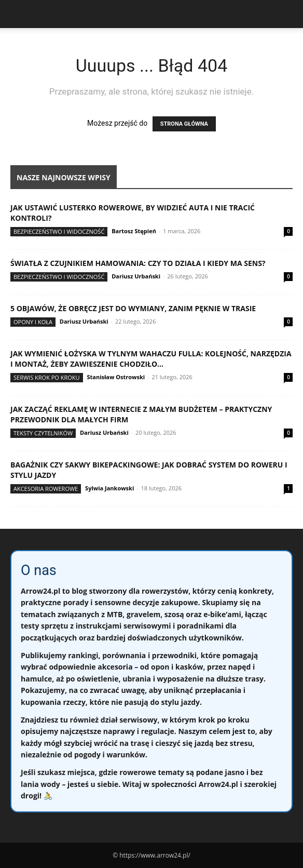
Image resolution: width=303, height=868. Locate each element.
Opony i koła (33, 322)
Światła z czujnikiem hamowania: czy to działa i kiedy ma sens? (138, 263)
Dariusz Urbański (136, 276)
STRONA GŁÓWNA (184, 124)
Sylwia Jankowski (109, 488)
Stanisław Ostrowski (116, 377)
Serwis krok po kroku (47, 377)
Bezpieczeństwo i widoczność (59, 231)
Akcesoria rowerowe (46, 489)
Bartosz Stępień (134, 231)
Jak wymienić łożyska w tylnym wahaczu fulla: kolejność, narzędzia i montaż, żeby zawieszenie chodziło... (151, 359)
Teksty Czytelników (43, 433)
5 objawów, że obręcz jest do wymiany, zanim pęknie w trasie (133, 308)
